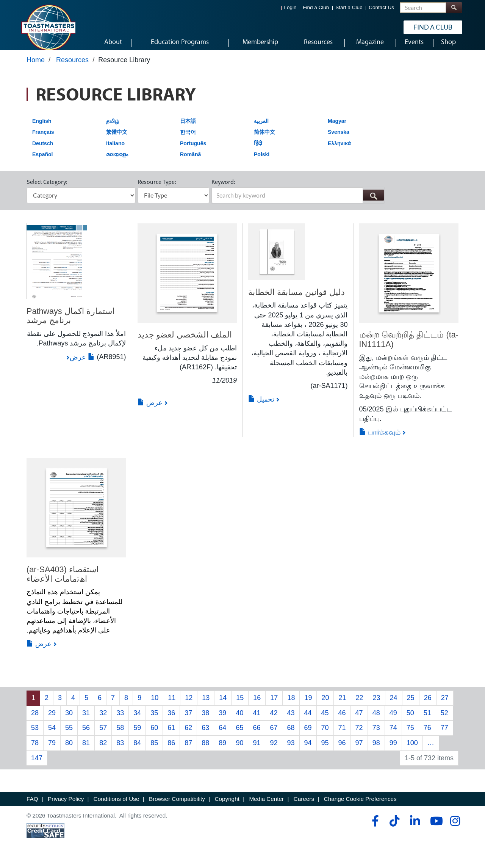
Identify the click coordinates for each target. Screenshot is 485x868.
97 (359, 750)
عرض (82, 364)
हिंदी (258, 151)
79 (52, 750)
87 (188, 750)
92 (274, 750)
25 (411, 705)
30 (69, 720)
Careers (304, 806)
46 (342, 720)
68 (291, 735)
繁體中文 (117, 139)
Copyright (227, 806)
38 (205, 720)
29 (52, 720)
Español (42, 162)
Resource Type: (157, 189)
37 (188, 720)
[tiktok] (394, 828)
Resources (72, 67)
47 (359, 720)
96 (342, 750)
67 (274, 735)
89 (222, 750)
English (42, 128)
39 (222, 720)
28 (35, 720)
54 (52, 735)
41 (257, 720)
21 (342, 705)
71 (342, 735)
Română (190, 162)
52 (444, 720)
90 (239, 750)
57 (103, 735)
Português (193, 151)
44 (308, 720)
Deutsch (43, 151)
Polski (262, 162)
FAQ (32, 806)
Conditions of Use (117, 806)
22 (360, 705)
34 (137, 720)
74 (393, 735)
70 (325, 735)
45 (325, 720)
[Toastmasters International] (48, 27)
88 (205, 750)
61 (171, 735)
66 (257, 735)
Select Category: (47, 189)
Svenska (339, 139)
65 (239, 735)
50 (410, 720)
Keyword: (223, 189)
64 (222, 735)
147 (37, 765)
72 (359, 735)
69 (308, 735)
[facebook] (374, 828)
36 (171, 720)
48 (376, 720)
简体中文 (264, 139)
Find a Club (316, 8)
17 (274, 705)
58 (120, 735)
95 (325, 750)
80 (69, 750)
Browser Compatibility (177, 806)
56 (86, 735)
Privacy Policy (66, 806)
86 (171, 750)
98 (376, 750)
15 (240, 705)
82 (103, 750)
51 (427, 720)
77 (444, 735)
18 (291, 705)
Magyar (337, 128)
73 (376, 735)
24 (394, 705)
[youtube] (435, 828)
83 (120, 750)
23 (377, 705)
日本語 (188, 128)
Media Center (266, 806)
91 (257, 750)
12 (189, 705)
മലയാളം (117, 162)
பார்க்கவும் (380, 439)
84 (137, 750)
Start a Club (349, 8)
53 (35, 735)
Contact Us (381, 8)
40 (239, 720)
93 (291, 750)
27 (445, 705)
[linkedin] (415, 828)
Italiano (115, 151)
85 (154, 750)
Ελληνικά (339, 151)
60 (154, 735)
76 (427, 735)
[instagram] (455, 828)
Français (43, 139)
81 (86, 750)
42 (274, 720)
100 (412, 750)
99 (393, 750)
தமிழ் (113, 128)
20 (325, 705)
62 (188, 735)
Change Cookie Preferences (360, 806)
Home (36, 67)
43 (291, 720)
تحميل (261, 407)
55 (69, 735)
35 (154, 720)
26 (428, 705)
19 (308, 705)
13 (206, 705)
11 (172, 705)
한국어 (188, 139)
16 (257, 705)
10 (155, 705)
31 (86, 720)
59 (137, 735)
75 (410, 735)
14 (223, 705)
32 (103, 720)
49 (393, 720)
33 (120, 720)
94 (308, 750)
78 (35, 750)
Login (290, 8)
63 (205, 735)
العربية (261, 128)
